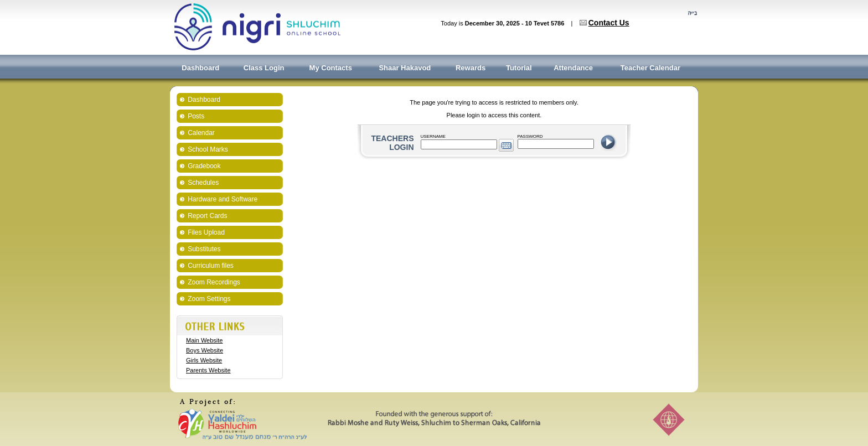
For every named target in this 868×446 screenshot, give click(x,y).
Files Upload (206, 232)
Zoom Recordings (214, 282)
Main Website (204, 340)
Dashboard (200, 68)
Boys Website (205, 350)
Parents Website (208, 370)
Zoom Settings (209, 299)
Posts (196, 116)
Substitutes (204, 249)
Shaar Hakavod (405, 68)
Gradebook (204, 166)
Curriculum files (211, 266)
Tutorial (519, 68)
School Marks (208, 149)
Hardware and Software (223, 199)
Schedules (203, 183)
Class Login (264, 68)
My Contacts (331, 68)
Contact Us (609, 23)
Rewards (471, 68)
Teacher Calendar (650, 68)
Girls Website (204, 360)
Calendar (201, 133)
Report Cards (207, 216)
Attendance (573, 68)
